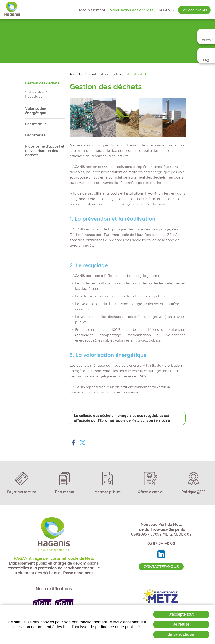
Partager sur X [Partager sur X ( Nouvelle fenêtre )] (83, 442)
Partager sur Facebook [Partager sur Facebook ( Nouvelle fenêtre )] (73, 442)
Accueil (75, 74)
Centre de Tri (36, 124)
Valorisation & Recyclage (37, 94)
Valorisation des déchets (101, 74)
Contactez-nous (161, 567)
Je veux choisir (181, 634)
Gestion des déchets (137, 74)
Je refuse (181, 624)
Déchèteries (35, 135)
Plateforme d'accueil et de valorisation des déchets (45, 150)
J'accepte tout (181, 614)
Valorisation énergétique (36, 111)
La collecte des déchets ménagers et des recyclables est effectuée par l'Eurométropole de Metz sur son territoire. (122, 418)
